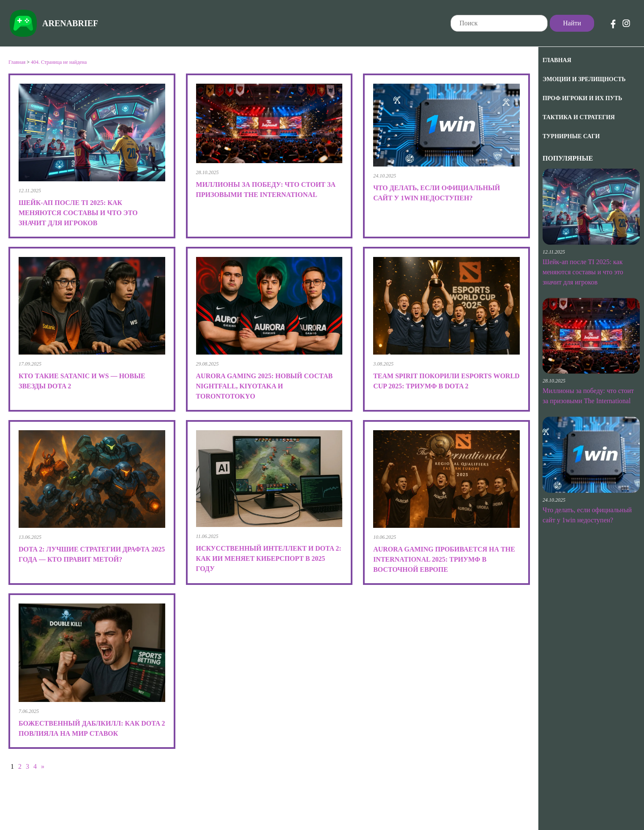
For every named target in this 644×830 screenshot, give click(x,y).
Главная (557, 60)
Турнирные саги (571, 136)
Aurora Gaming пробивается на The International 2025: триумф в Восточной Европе (444, 559)
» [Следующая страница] (43, 766)
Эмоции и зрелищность (584, 79)
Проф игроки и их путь (582, 98)
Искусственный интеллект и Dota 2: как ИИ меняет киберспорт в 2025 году (269, 558)
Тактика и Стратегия (579, 117)
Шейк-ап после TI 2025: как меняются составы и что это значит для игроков (583, 272)
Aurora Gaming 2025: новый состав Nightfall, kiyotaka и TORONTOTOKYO (265, 386)
